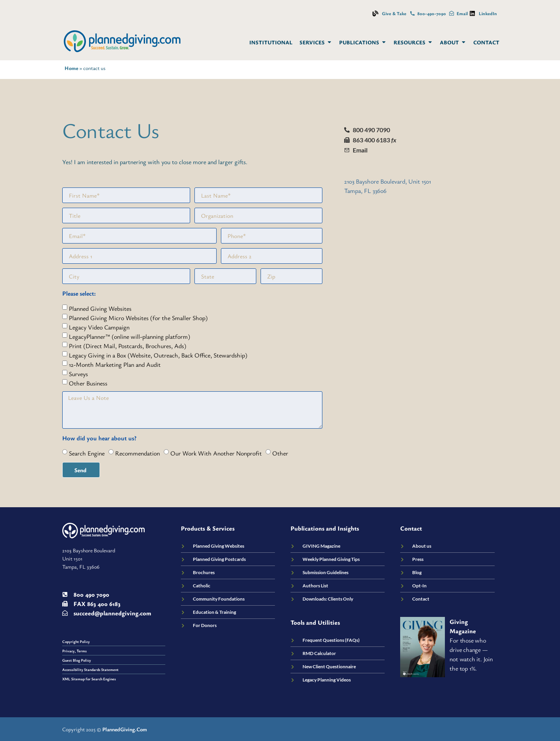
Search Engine (87, 453)
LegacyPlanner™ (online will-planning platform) (129, 336)
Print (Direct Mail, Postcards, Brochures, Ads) (128, 346)
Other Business (88, 383)
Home (71, 68)
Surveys (78, 374)
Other (280, 453)
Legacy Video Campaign (99, 327)
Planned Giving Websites (100, 308)
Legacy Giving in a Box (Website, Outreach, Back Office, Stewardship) (158, 355)
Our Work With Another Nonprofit (216, 453)
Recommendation (137, 453)
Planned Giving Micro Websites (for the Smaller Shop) (138, 318)
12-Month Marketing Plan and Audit (115, 364)
